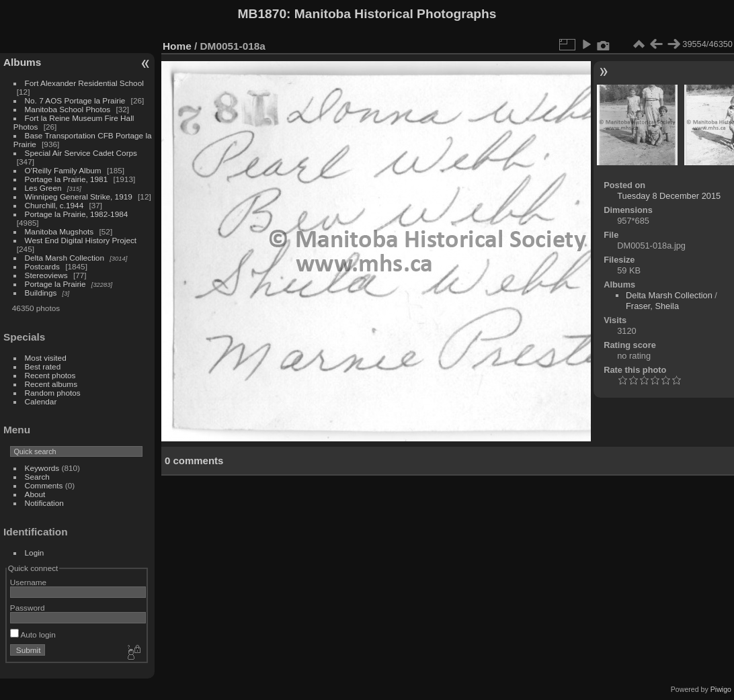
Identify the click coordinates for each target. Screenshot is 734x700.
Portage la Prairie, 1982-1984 (77, 214)
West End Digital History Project (81, 240)
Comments (44, 485)
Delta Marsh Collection (65, 258)
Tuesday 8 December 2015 (669, 196)
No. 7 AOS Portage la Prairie (75, 100)
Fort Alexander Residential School (84, 83)
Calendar (41, 401)
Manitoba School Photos (68, 109)
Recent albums (51, 384)
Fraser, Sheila (652, 306)
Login (35, 553)
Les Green (43, 188)
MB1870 (262, 14)
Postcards (42, 266)
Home (177, 46)
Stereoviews (46, 275)
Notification (44, 503)
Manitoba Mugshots (59, 231)
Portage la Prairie (55, 284)
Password (28, 608)
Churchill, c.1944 (54, 205)
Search (37, 477)
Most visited (46, 358)
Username (28, 582)
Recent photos (50, 375)
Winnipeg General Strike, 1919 (79, 196)
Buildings (41, 293)
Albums (22, 62)
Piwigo (721, 689)
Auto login (33, 635)
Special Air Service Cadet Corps (81, 153)
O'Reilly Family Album (63, 170)
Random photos (53, 393)
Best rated (43, 366)
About (35, 494)
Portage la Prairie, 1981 (67, 179)
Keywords (42, 468)
